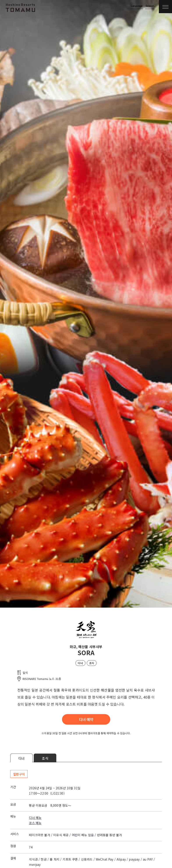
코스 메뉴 (35, 823)
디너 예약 (86, 719)
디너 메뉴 (35, 818)
